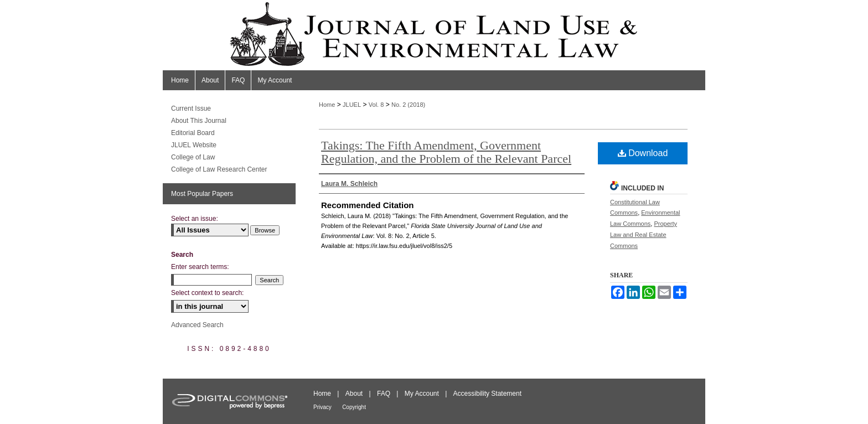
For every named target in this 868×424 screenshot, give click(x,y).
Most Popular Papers (202, 194)
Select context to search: (207, 293)
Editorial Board (193, 133)
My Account (422, 394)
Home (327, 105)
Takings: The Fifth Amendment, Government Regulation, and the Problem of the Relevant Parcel (446, 152)
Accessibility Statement (487, 394)
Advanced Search (197, 325)
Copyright (354, 407)
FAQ (384, 394)
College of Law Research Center (219, 169)
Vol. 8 (376, 105)
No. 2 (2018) (408, 105)
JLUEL (352, 105)
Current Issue (191, 108)
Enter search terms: (200, 267)
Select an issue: (195, 219)
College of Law (193, 157)
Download (643, 153)
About (354, 394)
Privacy (322, 407)
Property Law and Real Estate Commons (644, 235)
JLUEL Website (194, 145)
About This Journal (199, 121)
